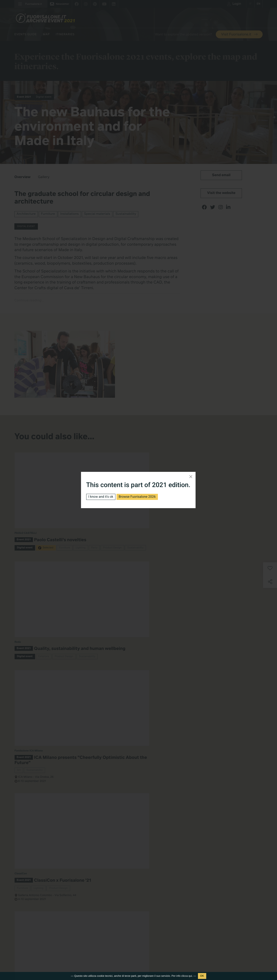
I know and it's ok (102, 497)
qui (190, 976)
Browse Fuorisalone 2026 (140, 497)
